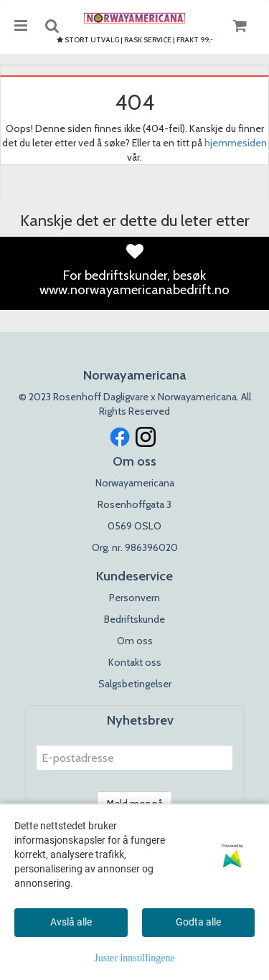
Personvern (134, 598)
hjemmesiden (236, 143)
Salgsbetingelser (135, 684)
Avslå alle (71, 922)
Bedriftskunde (134, 619)
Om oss (135, 641)
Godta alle (198, 922)
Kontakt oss (135, 662)
